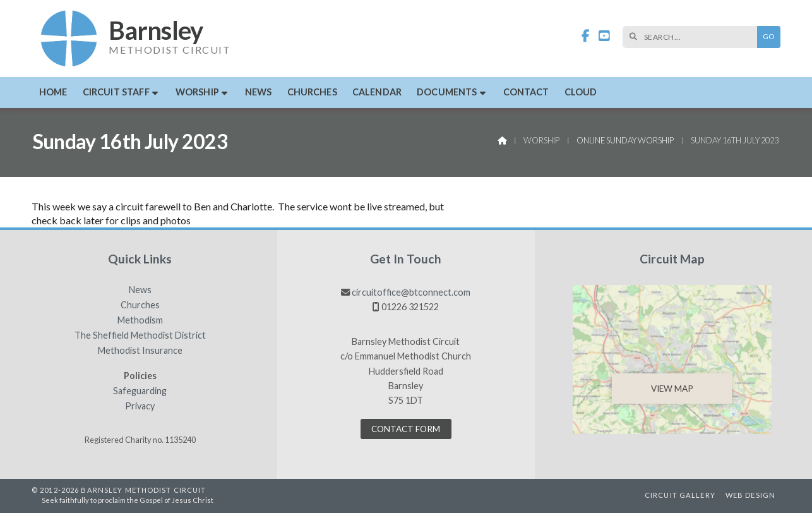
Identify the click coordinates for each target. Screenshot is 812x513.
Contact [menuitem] (526, 92)
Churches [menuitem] (312, 92)
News (140, 290)
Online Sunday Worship (625, 140)
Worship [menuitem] (197, 92)
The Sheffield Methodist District (140, 335)
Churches (140, 305)
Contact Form (406, 429)
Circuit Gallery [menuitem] (680, 495)
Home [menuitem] (53, 92)
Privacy (140, 406)
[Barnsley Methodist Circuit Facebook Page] (586, 36)
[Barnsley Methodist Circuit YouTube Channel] (604, 36)
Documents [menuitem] (447, 92)
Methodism (140, 320)
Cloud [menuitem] (581, 92)
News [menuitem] (259, 92)
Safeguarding (140, 391)
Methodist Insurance (140, 351)
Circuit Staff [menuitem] (116, 92)
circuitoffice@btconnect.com (411, 292)
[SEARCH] (693, 37)
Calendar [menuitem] (377, 92)
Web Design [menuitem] (750, 495)
